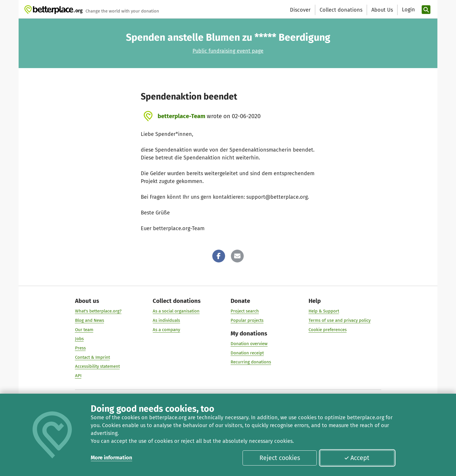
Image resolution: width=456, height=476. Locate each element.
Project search (245, 311)
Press (80, 348)
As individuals (166, 320)
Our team (84, 330)
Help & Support (324, 311)
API (78, 376)
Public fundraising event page (228, 51)
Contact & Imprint (92, 357)
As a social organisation (176, 311)
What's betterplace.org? (98, 311)
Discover (300, 10)
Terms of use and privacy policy (340, 320)
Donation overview (249, 344)
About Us (382, 10)
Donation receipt (247, 353)
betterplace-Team (181, 116)
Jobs (79, 339)
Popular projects (247, 320)
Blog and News (90, 320)
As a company (166, 330)
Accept (357, 458)
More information (111, 458)
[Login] (408, 10)
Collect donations (341, 10)
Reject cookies (280, 458)
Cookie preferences (328, 330)
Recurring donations (251, 362)
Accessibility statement (97, 366)
